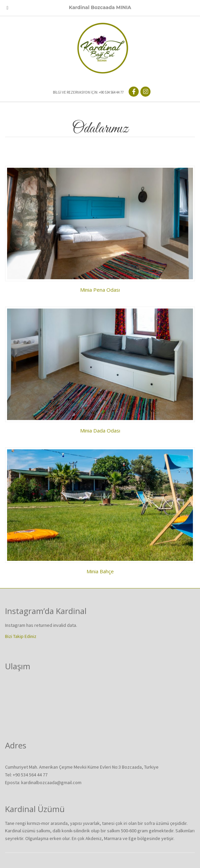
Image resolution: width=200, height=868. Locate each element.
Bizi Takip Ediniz (21, 636)
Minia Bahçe (100, 571)
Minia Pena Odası (100, 290)
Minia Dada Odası (100, 430)
